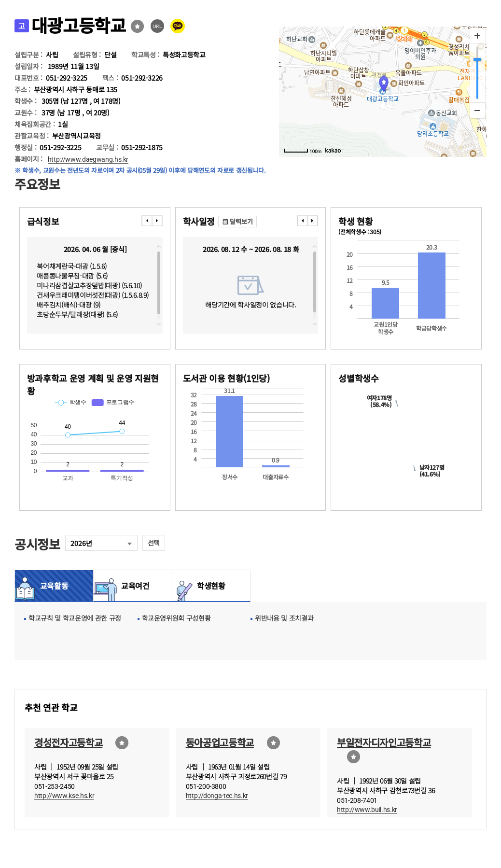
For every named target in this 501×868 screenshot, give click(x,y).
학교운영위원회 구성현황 (176, 618)
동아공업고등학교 (220, 742)
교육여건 (133, 586)
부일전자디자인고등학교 (384, 742)
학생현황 (211, 586)
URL (158, 26)
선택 (154, 543)
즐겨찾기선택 (137, 26)
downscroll (159, 324)
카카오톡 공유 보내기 (178, 26)
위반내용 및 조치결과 (284, 618)
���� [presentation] (147, 221)
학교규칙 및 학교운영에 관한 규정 (75, 618)
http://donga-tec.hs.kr (217, 796)
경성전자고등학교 (68, 742)
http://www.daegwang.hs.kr (88, 159)
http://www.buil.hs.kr (367, 810)
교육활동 (54, 586)
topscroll (159, 247)
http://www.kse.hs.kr (64, 796)
